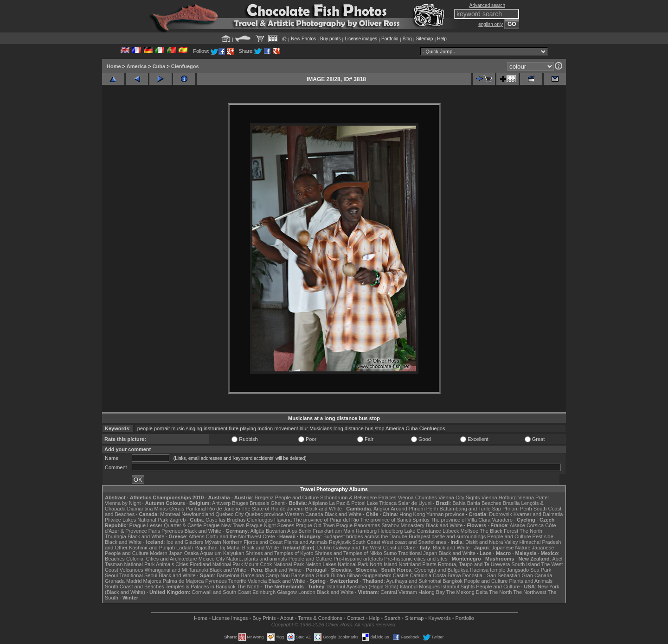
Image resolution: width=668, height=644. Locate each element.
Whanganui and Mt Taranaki (177, 570)
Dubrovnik (501, 514)
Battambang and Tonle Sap (470, 509)
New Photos (303, 39)
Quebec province (264, 514)
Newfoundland (198, 514)
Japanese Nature (511, 548)
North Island (383, 564)
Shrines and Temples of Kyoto (279, 553)
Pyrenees (172, 531)
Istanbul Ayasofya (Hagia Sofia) (363, 587)
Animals (165, 564)
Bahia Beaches (484, 503)
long (338, 428)
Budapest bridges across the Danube (365, 536)
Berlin (305, 531)
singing (194, 428)
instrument (215, 428)
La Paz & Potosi (347, 503)
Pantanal (196, 509)
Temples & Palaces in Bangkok (201, 587)
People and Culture (297, 497)
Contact (356, 618)
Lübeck (451, 531)
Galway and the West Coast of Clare (374, 548)
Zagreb (177, 520)
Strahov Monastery (403, 525)
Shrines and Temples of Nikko (348, 553)
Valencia (257, 581)
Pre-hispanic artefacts (358, 559)
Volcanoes (132, 570)
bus (369, 428)
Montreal (170, 514)
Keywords (439, 618)
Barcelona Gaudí (311, 575)
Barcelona (228, 575)
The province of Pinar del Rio (326, 520)
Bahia (459, 503)
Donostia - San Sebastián (491, 575)
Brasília (511, 503)
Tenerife (237, 581)
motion (265, 428)
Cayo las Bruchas (225, 520)
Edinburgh (264, 592)
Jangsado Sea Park (529, 570)
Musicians (321, 428)
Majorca (152, 581)
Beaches (115, 559)
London (307, 592)
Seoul (111, 575)
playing (248, 428)
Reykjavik (340, 542)
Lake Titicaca (382, 503)
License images (361, 39)
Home (114, 66)
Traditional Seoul (138, 575)
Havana (283, 520)
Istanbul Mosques (420, 587)
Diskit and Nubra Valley (492, 542)
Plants (429, 564)
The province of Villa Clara (461, 520)
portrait (162, 428)
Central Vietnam (399, 592)
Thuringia (116, 536)
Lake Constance (423, 531)
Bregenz (264, 497)
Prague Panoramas (358, 525)
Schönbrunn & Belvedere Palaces (358, 497)
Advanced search (487, 5)
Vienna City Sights (459, 497)
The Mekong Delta (467, 592)
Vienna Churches (417, 497)
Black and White (324, 509)
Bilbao (338, 575)
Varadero (502, 520)
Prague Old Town (315, 525)
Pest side (543, 536)
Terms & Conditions (320, 618)
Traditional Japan (417, 553)
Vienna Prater (534, 497)
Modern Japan (166, 553)
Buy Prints (264, 618)
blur (304, 428)
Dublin (324, 548)
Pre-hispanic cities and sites (416, 559)
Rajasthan (206, 548)
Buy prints (330, 39)
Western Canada (304, 514)
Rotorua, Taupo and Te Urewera (474, 564)
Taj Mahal (230, 548)
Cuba (159, 66)
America (137, 66)
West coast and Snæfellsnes (414, 542)
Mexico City (212, 559)
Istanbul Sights (458, 587)
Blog (407, 39)
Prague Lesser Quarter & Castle (166, 525)
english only (491, 24)
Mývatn (213, 542)
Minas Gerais (169, 509)
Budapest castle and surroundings (447, 536)
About (287, 618)
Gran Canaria (537, 575)
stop (380, 428)
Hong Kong (412, 514)
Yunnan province (445, 514)
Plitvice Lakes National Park (136, 520)
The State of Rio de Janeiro (273, 509)
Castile (401, 575)
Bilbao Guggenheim (369, 575)
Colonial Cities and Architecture (162, 559)
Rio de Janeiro (224, 509)
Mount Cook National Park (274, 564)
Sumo (390, 553)
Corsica (535, 525)
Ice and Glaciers (185, 542)
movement (286, 428)
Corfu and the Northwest (234, 536)
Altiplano (318, 503)
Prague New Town (224, 525)
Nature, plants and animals (257, 559)
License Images (230, 618)
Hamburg (366, 531)
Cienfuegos (185, 66)
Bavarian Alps (281, 531)
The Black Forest (499, 531)
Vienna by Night (123, 503)
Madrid (134, 581)
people (145, 428)
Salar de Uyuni (415, 503)
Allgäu (257, 531)
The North (531, 531)
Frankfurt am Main (334, 531)
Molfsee (470, 531)
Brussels (259, 503)
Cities (182, 564)
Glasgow (287, 592)
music (178, 428)
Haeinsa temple (488, 570)
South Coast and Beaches (135, 587)
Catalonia (420, 575)
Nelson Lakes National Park (337, 564)
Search (392, 618)
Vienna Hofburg (499, 497)
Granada (115, 581)
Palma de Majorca (183, 581)
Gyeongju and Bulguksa (441, 570)
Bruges (240, 503)
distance (354, 428)
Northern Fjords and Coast (253, 542)
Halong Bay (432, 592)
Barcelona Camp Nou (266, 575)
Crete (269, 536)
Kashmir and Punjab (152, 548)
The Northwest (530, 592)
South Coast (366, 542)
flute (234, 428)
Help (442, 39)
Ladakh (185, 548)
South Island (526, 564)
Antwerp (221, 503)
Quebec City (230, 514)
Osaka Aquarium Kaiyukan (214, 553)
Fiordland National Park (216, 564)
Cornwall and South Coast (221, 592)
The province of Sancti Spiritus (395, 520)
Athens (196, 536)
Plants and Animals (306, 542)
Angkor (382, 509)
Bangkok (453, 581)
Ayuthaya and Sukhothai (414, 581)
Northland (410, 564)
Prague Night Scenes (270, 525)
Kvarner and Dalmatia (538, 514)
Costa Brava (447, 575)
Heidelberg (390, 531)
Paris (154, 531)
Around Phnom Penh (414, 509)
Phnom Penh (517, 509)
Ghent (278, 503)
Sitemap (425, 39)
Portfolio (390, 39)
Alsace (517, 525)
